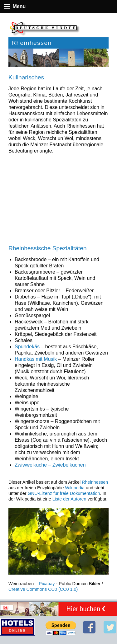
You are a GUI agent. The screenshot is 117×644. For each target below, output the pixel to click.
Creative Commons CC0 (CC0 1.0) (43, 589)
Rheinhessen (95, 482)
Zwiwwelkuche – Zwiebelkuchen (50, 465)
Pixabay (47, 584)
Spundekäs (27, 347)
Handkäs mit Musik (36, 359)
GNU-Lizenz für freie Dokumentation (64, 493)
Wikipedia (75, 488)
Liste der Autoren (69, 499)
